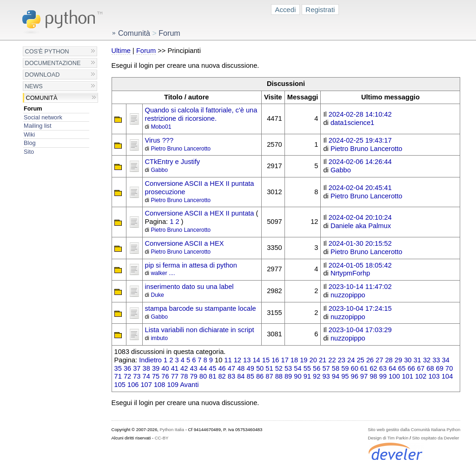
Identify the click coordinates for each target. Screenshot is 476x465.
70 (449, 368)
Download (43, 75)
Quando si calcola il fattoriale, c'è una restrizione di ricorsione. (201, 114)
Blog (30, 143)
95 (345, 376)
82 (222, 376)
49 (251, 368)
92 (317, 376)
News (34, 86)
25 (360, 360)
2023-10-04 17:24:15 (360, 308)
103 (434, 376)
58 (336, 368)
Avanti (189, 385)
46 (222, 368)
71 (118, 376)
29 (398, 360)
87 (269, 376)
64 (392, 368)
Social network (43, 117)
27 (379, 360)
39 (156, 368)
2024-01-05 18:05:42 (360, 265)
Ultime (121, 51)
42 (184, 368)
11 (228, 360)
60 (355, 368)
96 (355, 376)
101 (407, 376)
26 (370, 360)
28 (389, 360)
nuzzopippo (348, 295)
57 (326, 368)
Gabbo (159, 170)
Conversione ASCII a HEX (185, 243)
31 (417, 360)
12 (238, 360)
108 (159, 385)
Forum (33, 108)
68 (430, 368)
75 (156, 376)
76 (165, 376)
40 (165, 368)
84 (241, 376)
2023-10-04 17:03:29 (360, 330)
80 (203, 376)
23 (342, 360)
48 (241, 368)
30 (408, 360)
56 (317, 368)
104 (447, 376)
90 (297, 376)
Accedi (286, 10)
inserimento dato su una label (189, 287)
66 (411, 368)
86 (260, 376)
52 (279, 368)
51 (269, 368)
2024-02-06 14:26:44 (360, 162)
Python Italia (172, 429)
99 (383, 376)
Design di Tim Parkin (388, 438)
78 (184, 376)
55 (307, 368)
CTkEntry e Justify (173, 162)
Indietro (150, 360)
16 (275, 360)
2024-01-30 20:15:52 (360, 243)
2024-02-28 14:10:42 (360, 114)
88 (279, 376)
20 (313, 360)
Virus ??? (159, 140)
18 (294, 360)
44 (203, 368)
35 (118, 368)
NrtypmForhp (350, 273)
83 (231, 376)
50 (260, 368)
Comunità (42, 98)
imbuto (159, 338)
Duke (157, 295)
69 (440, 368)
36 (127, 368)
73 (137, 376)
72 (127, 376)
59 (345, 368)
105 (120, 385)
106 (133, 385)
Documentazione (53, 63)
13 (247, 360)
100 (394, 376)
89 (288, 376)
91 (307, 376)
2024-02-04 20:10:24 (360, 217)
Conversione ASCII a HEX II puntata (200, 213)
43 (193, 368)
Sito (29, 152)
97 (364, 376)
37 (137, 368)
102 (421, 376)
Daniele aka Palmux (361, 226)
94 (336, 376)
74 (146, 376)
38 (146, 368)
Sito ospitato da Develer (436, 438)
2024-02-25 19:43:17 (360, 140)
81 (212, 376)
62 (373, 368)
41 (175, 368)
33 (436, 360)
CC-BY (162, 438)
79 (193, 376)
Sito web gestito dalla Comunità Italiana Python (414, 429)
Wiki (29, 134)
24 (351, 360)
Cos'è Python (47, 51)
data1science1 (352, 123)
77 (175, 376)
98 (373, 376)
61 (364, 368)
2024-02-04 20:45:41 (360, 188)
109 (172, 385)
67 (421, 368)
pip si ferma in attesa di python (191, 265)
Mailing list (37, 126)
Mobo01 (161, 127)
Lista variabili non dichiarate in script (200, 330)
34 (446, 360)
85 (251, 376)
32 (427, 360)
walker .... (163, 273)
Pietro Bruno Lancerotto (181, 149)
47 (231, 368)
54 (297, 368)
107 (146, 385)
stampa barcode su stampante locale (201, 308)
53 (288, 368)
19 (304, 360)
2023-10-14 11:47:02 (360, 287)
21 (323, 360)
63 (383, 368)
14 (256, 360)
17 (285, 360)
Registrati (320, 10)
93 (326, 376)
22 (332, 360)
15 (266, 360)
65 (402, 368)
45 (212, 368)
